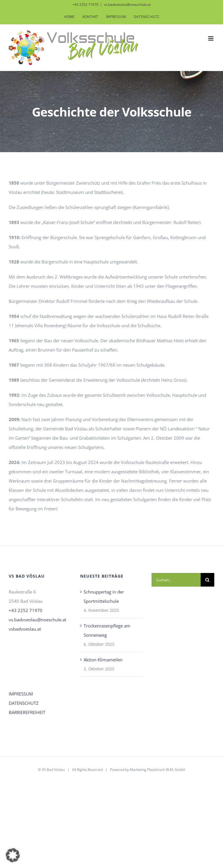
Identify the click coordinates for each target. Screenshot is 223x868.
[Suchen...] (176, 580)
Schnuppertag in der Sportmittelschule (104, 596)
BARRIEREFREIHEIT (27, 712)
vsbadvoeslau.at (25, 629)
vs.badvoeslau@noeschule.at (127, 4)
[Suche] (207, 580)
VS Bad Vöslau (53, 770)
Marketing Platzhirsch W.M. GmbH (158, 770)
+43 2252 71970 (26, 610)
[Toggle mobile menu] (211, 38)
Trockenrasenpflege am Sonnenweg (107, 630)
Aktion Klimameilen (103, 660)
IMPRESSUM (21, 694)
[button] (13, 855)
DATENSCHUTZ (24, 703)
